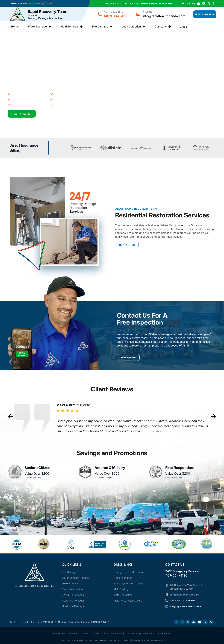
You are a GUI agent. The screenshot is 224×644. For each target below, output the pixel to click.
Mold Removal (72, 27)
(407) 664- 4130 (116, 16)
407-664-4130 (176, 576)
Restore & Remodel (73, 601)
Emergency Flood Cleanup (129, 572)
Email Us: (148, 12)
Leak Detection (133, 27)
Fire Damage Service (74, 572)
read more (156, 431)
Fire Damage (102, 27)
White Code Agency (153, 640)
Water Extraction (123, 595)
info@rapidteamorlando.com (164, 16)
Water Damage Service (75, 578)
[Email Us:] (138, 14)
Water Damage (40, 27)
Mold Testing (121, 589)
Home (15, 27)
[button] (10, 416)
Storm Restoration (72, 589)
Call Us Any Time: (114, 12)
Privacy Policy (124, 640)
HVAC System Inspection (128, 583)
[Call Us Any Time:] (100, 14)
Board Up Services (73, 595)
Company (163, 27)
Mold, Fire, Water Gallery (128, 601)
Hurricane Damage (73, 606)
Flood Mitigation (123, 578)
